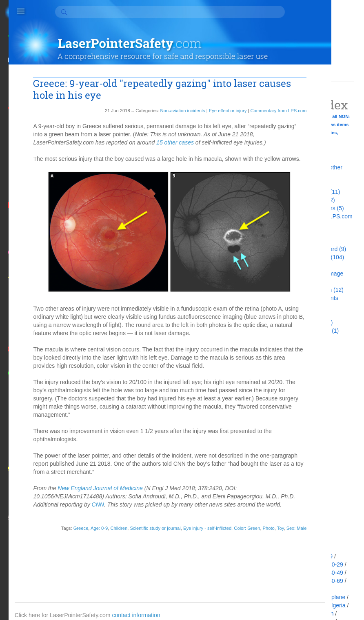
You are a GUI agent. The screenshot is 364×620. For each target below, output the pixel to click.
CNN (175, 514)
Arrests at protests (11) (311, 192)
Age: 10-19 (296, 564)
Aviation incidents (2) (309, 200)
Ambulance (296, 613)
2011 (288, 460)
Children (111, 546)
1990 (288, 533)
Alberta (313, 605)
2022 (288, 370)
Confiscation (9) (302, 233)
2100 (288, 362)
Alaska (291, 605)
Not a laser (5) (300, 314)
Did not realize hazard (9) (314, 249)
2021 (288, 378)
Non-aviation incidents (129, 95)
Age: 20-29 (329, 564)
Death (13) (295, 241)
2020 (288, 387)
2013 (288, 444)
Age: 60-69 (329, 581)
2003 (288, 509)
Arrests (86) (297, 184)
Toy (227, 552)
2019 (288, 395)
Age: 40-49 (329, 573)
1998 (288, 525)
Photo (215, 552)
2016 (288, 419)
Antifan (325, 613)
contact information (152, 600)
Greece (73, 546)
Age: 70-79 (296, 589)
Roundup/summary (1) (310, 331)
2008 (288, 484)
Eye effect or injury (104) (313, 257)
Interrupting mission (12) (313, 290)
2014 (288, 436)
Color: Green (239, 546)
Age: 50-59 (296, 581)
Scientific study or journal (147, 546)
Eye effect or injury (174, 95)
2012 (288, 452)
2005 (288, 501)
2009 (288, 476)
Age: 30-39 (296, 573)
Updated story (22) (306, 339)
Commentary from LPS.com (225, 95)
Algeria (337, 605)
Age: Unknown (301, 597)
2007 (288, 493)
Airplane (335, 597)
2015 (288, 427)
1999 (288, 517)
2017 (288, 411)
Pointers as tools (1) (307, 322)
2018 (288, 403)
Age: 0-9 (91, 546)
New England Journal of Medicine (108, 498)
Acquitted (294, 556)
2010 (288, 468)
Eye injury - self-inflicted (199, 546)
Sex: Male (243, 552)
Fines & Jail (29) (303, 265)
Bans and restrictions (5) (313, 208)
